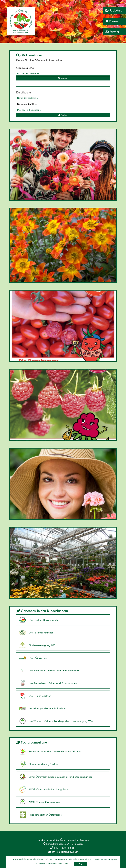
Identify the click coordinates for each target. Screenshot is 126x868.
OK (80, 864)
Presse (111, 21)
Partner (112, 32)
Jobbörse (113, 10)
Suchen (63, 78)
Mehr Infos (63, 863)
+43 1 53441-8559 (63, 848)
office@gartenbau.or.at (63, 852)
